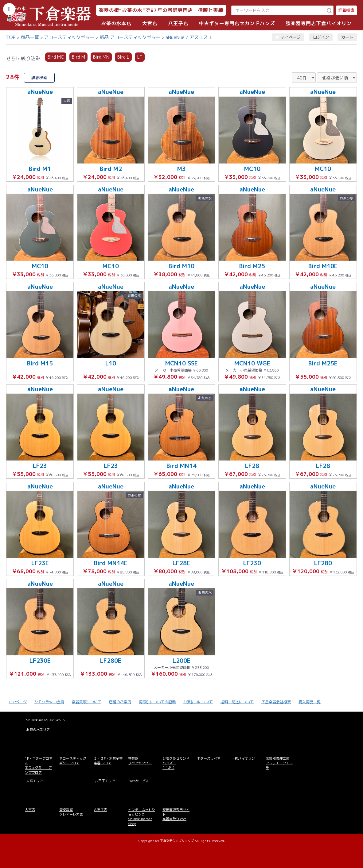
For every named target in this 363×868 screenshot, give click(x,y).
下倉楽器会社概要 (276, 702)
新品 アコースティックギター (130, 37)
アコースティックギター (69, 37)
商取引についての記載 (157, 702)
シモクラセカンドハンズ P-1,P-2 (176, 763)
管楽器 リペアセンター (140, 761)
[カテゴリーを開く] (9, 9)
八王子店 (178, 23)
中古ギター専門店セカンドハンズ (237, 23)
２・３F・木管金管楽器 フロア (108, 761)
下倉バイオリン (243, 758)
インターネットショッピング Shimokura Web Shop (142, 817)
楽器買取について (87, 702)
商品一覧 (30, 37)
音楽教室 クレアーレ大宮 (71, 812)
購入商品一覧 (310, 702)
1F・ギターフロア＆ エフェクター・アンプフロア (39, 766)
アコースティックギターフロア (73, 761)
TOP (11, 37)
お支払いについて (198, 702)
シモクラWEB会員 (49, 702)
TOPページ (18, 702)
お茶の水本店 (116, 23)
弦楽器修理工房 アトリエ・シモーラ (279, 763)
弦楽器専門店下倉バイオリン (319, 23)
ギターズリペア (209, 758)
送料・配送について (237, 702)
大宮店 (150, 23)
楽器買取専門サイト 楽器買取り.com (176, 814)
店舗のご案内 (120, 702)
